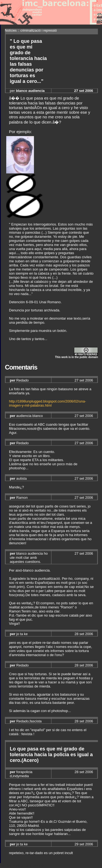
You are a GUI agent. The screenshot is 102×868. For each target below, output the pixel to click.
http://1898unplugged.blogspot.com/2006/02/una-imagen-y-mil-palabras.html (47, 403)
